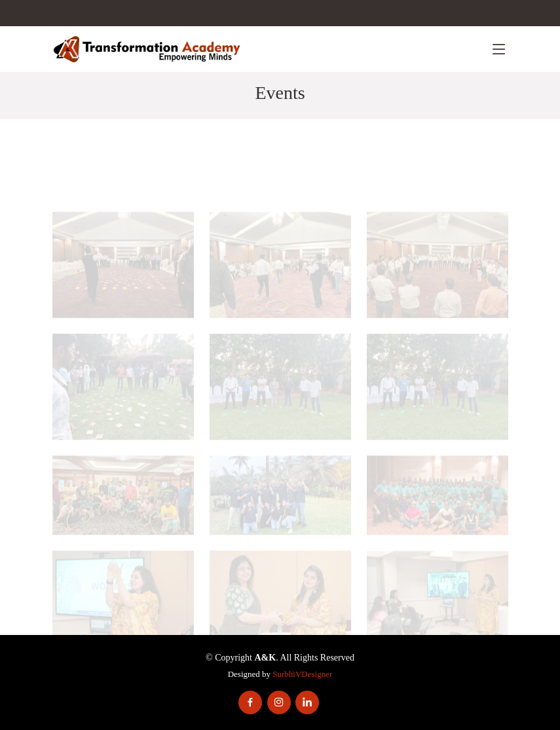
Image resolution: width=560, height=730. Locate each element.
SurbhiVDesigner (302, 674)
